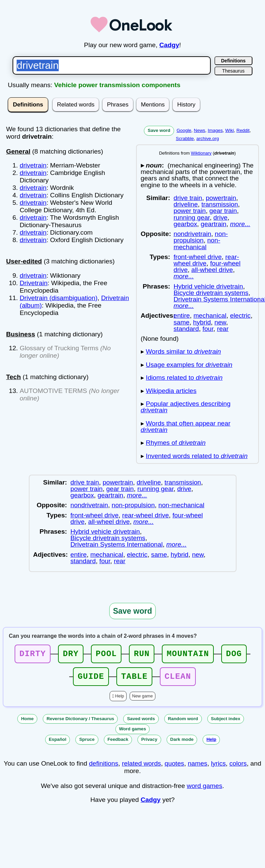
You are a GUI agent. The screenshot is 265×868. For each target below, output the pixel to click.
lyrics (219, 767)
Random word (183, 723)
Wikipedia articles (171, 391)
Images (215, 130)
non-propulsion (201, 237)
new (220, 322)
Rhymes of (176, 443)
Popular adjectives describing (186, 407)
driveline (185, 204)
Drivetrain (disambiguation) (59, 298)
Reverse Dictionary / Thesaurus (80, 723)
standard (186, 329)
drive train (188, 198)
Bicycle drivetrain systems (211, 293)
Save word (159, 130)
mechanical (210, 315)
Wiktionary (201, 153)
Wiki (230, 130)
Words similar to (183, 351)
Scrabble (185, 139)
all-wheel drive (212, 270)
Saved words (141, 723)
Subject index (226, 723)
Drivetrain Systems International (117, 544)
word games (205, 790)
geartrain (213, 224)
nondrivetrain (192, 234)
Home (27, 723)
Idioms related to (184, 378)
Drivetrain (34, 283)
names (197, 767)
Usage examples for (189, 365)
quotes (174, 767)
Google (184, 130)
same (181, 322)
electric (240, 315)
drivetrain (33, 165)
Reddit (243, 130)
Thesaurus (233, 71)
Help (119, 700)
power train (190, 211)
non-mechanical (197, 243)
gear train (223, 211)
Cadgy (169, 45)
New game (142, 700)
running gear (192, 218)
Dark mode (182, 743)
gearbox (185, 224)
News (200, 130)
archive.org (208, 139)
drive (221, 218)
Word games (133, 733)
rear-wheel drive (206, 260)
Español (58, 743)
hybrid (202, 322)
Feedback (118, 743)
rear (223, 329)
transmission (220, 204)
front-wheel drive (197, 257)
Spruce (87, 743)
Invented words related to (197, 456)
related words (141, 767)
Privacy (149, 743)
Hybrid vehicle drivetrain (208, 286)
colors (238, 767)
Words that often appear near (186, 427)
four (208, 329)
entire (182, 315)
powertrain (221, 198)
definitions (103, 767)
